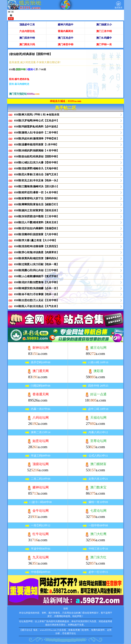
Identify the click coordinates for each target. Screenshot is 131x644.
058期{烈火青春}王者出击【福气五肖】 (37, 174)
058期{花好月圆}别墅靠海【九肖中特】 (37, 282)
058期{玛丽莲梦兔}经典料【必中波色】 (37, 127)
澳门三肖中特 (104, 31)
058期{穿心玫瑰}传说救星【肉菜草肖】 (37, 252)
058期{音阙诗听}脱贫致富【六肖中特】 (37, 234)
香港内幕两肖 (66, 31)
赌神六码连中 (66, 25)
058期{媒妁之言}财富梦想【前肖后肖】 (37, 210)
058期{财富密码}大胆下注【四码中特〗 (37, 198)
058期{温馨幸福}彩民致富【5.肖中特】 (36, 144)
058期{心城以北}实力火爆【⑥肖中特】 (37, 162)
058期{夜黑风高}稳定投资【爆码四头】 (37, 258)
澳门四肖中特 (27, 38)
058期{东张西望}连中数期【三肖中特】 (37, 216)
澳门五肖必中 (66, 38)
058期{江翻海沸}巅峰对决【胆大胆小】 (37, 186)
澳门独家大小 (104, 25)
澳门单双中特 (66, 44)
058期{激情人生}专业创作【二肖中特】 (37, 133)
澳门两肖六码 (27, 44)
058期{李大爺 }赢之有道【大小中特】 (36, 240)
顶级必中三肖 (27, 25)
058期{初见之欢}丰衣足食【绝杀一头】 (37, 180)
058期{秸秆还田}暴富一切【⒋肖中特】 (37, 192)
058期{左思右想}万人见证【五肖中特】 (37, 300)
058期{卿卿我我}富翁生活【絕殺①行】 (37, 204)
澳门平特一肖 (104, 44)
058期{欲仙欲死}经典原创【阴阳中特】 (37, 156)
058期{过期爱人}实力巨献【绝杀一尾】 (37, 264)
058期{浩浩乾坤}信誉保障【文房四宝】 (37, 246)
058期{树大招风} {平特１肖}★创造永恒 (37, 115)
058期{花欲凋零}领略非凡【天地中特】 (37, 168)
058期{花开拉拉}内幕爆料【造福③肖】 (37, 228)
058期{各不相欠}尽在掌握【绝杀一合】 (37, 294)
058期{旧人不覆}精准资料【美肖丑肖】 (37, 222)
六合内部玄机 (27, 31)
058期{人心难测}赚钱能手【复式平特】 (37, 276)
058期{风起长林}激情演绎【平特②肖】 (37, 138)
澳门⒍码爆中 (104, 38)
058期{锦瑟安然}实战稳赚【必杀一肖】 (37, 288)
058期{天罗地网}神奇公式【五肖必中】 (37, 121)
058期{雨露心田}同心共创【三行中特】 (37, 270)
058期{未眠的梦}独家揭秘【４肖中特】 (37, 150)
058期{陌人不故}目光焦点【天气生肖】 (37, 306)
